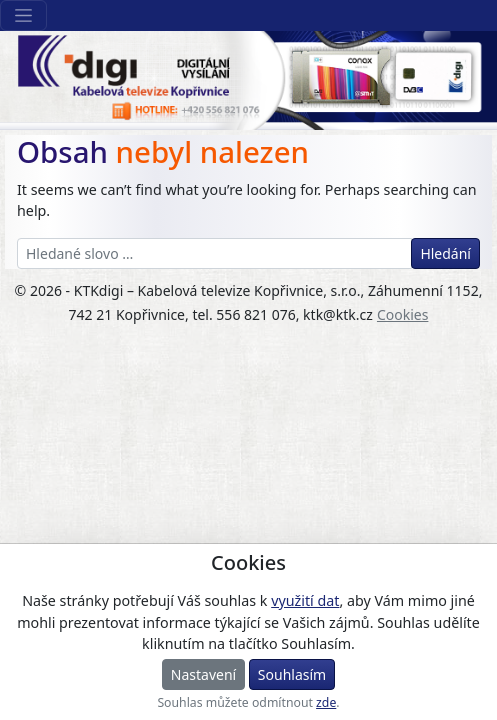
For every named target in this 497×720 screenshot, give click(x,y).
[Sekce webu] (23, 15)
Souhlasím (292, 674)
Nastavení (203, 674)
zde (326, 702)
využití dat (305, 600)
